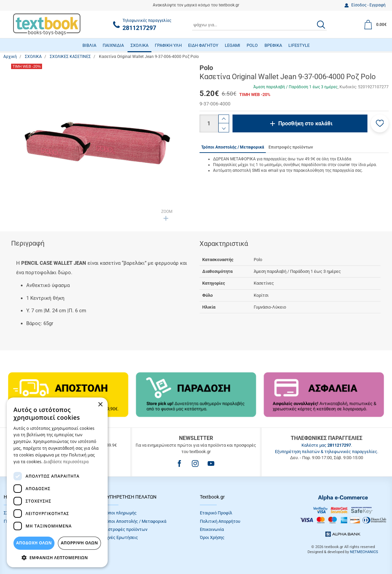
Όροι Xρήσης (212, 537)
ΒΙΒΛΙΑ (89, 45)
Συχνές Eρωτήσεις (120, 537)
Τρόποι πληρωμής (119, 513)
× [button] (100, 405)
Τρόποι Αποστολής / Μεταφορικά (134, 521)
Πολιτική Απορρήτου (220, 521)
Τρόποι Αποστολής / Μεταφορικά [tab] (233, 147)
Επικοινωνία (212, 529)
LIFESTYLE (299, 45)
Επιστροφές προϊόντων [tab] (291, 147)
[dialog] (57, 482)
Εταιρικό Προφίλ (216, 513)
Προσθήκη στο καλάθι (305, 123)
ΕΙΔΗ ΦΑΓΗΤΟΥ (203, 45)
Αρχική (10, 57)
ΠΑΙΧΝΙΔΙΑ (113, 45)
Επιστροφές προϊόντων (124, 529)
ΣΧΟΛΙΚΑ (139, 45)
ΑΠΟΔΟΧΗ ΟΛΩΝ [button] (34, 543)
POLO (252, 45)
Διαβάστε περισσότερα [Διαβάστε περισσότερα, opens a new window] (66, 462)
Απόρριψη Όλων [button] (79, 543)
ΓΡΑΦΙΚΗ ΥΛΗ (168, 45)
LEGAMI (233, 45)
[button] (380, 123)
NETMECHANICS (364, 552)
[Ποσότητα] (209, 123)
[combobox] (259, 25)
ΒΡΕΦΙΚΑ (273, 45)
